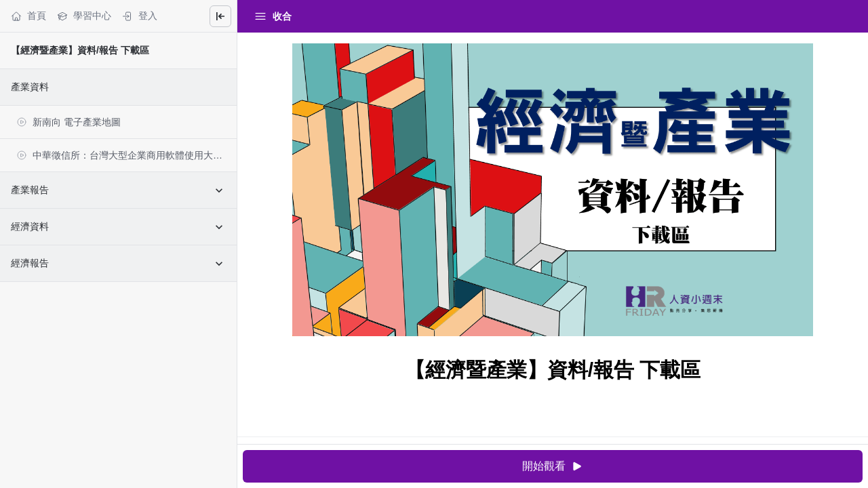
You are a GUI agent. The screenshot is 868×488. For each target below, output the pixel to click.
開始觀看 (553, 467)
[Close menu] (220, 16)
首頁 (28, 16)
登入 (140, 16)
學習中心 (84, 16)
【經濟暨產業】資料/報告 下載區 (80, 50)
